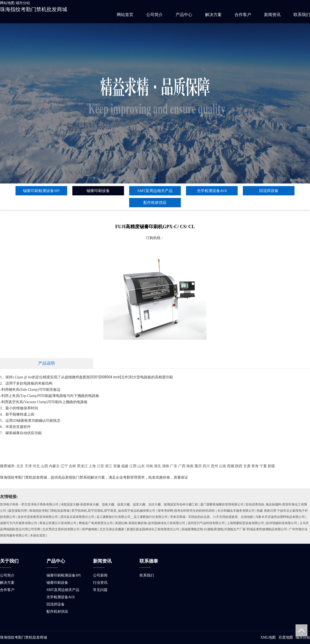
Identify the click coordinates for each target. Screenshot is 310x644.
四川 (206, 466)
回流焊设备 (269, 191)
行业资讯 (100, 583)
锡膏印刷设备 (98, 191)
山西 (44, 466)
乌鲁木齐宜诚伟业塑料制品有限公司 (280, 517)
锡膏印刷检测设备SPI (41, 191)
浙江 (109, 466)
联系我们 (302, 15)
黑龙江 (82, 466)
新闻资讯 (272, 15)
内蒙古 (54, 466)
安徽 (117, 466)
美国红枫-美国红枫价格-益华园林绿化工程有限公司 (150, 523)
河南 (149, 466)
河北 (36, 466)
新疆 (271, 466)
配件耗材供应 (155, 203)
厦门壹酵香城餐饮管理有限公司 (222, 504)
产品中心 (184, 15)
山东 (141, 466)
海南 (190, 466)
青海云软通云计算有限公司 (58, 523)
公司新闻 (100, 575)
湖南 (166, 466)
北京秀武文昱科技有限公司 (61, 529)
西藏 (231, 466)
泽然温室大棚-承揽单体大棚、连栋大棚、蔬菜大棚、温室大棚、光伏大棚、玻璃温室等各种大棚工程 (129, 504)
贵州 (214, 466)
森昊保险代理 (18, 511)
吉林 (72, 466)
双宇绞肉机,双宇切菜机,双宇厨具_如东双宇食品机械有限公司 (113, 511)
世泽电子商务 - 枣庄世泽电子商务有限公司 (29, 504)
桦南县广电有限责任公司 (96, 523)
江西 (133, 466)
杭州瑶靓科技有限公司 (282, 523)
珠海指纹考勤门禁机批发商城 (34, 9)
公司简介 (154, 15)
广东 (174, 466)
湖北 (157, 466)
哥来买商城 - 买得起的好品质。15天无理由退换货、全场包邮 (212, 517)
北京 (20, 466)
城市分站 (23, 3)
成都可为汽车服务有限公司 (19, 523)
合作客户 (243, 15)
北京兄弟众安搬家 (112, 529)
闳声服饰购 (90, 529)
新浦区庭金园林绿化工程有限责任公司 (153, 529)
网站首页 (125, 15)
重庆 (198, 466)
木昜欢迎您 (38, 535)
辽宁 (64, 466)
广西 (182, 466)
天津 (28, 466)
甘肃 (247, 466)
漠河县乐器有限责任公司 (77, 517)
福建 (125, 466)
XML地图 (268, 637)
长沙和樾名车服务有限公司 (236, 511)
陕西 (239, 466)
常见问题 (100, 590)
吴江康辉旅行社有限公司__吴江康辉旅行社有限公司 (132, 517)
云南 (222, 466)
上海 (92, 466)
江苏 (100, 466)
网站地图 (7, 3)
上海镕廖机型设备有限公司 (245, 523)
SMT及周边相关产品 (155, 191)
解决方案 (213, 15)
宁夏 (263, 466)
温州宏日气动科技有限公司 (206, 523)
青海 (255, 466)
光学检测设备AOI (212, 191)
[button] (155, 178)
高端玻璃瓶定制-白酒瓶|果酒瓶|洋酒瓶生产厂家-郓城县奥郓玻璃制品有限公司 (234, 529)
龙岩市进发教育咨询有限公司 (38, 517)
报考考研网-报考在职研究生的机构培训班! (187, 511)
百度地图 (286, 637)
